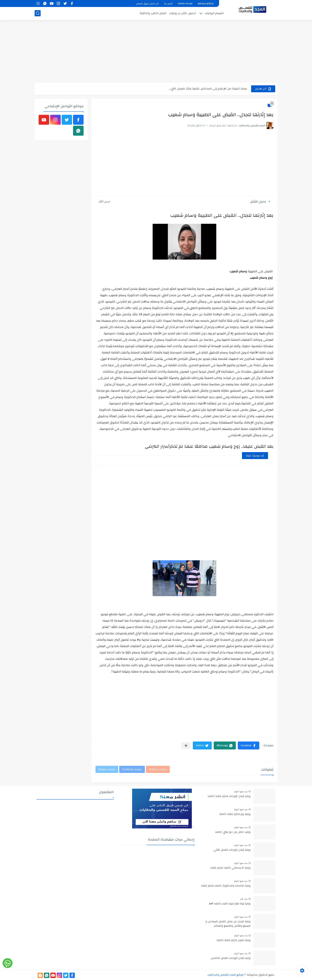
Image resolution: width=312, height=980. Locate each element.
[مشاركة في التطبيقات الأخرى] (186, 746)
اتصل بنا (168, 4)
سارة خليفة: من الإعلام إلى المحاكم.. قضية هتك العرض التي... (208, 89)
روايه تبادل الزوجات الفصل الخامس (231, 958)
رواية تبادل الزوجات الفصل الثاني (232, 850)
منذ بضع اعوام (241, 791)
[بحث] (38, 13)
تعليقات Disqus (107, 769)
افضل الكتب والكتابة (153, 13)
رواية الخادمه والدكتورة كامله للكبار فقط (226, 886)
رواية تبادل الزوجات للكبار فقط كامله (229, 796)
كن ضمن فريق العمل (147, 4)
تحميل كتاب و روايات (183, 13)
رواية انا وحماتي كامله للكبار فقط (231, 868)
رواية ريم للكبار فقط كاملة (235, 814)
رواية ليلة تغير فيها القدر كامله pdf (230, 904)
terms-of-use (185, 4)
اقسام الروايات (214, 13)
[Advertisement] (156, 52)
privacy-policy (206, 4)
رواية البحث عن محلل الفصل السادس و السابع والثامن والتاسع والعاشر (228, 924)
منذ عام (244, 899)
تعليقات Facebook (132, 769)
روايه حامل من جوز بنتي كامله (233, 832)
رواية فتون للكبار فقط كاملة (234, 940)
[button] (249, 745)
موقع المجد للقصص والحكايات (226, 975)
